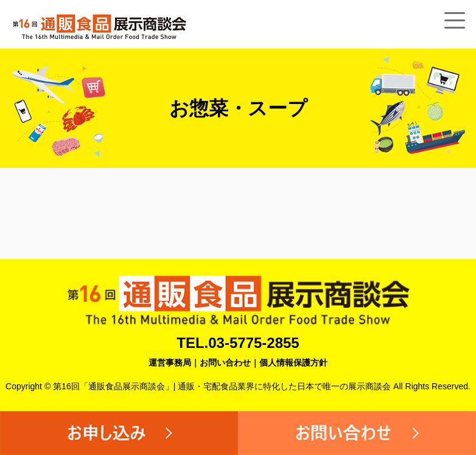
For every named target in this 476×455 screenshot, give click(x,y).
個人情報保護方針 (293, 363)
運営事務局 (170, 363)
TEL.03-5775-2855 (238, 343)
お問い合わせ (225, 363)
